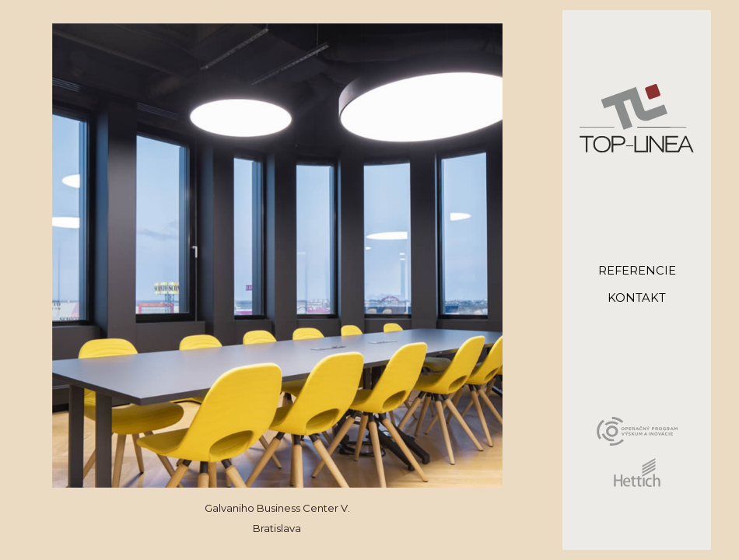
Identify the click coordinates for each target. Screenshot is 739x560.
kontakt (637, 298)
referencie (637, 271)
